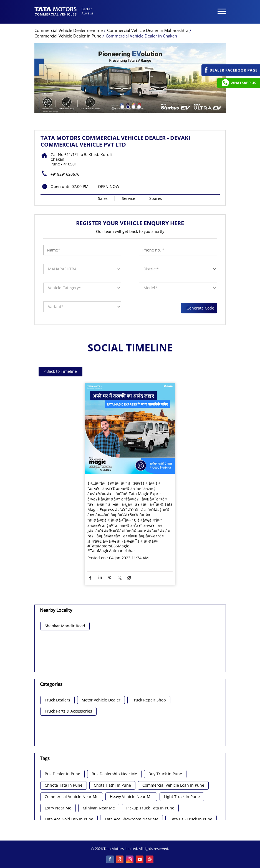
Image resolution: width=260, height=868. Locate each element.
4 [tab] (138, 106)
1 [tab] (122, 106)
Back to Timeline (60, 371)
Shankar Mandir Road (65, 626)
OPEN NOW (109, 186)
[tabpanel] (130, 78)
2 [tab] (127, 106)
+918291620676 (65, 174)
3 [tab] (133, 106)
